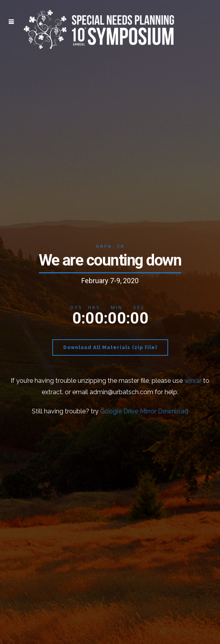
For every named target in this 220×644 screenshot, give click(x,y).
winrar (193, 381)
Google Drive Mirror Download (144, 411)
